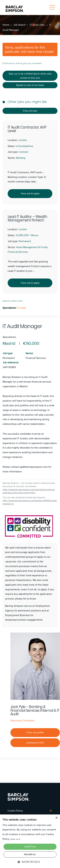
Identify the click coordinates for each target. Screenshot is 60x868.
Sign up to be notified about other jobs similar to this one (30, 76)
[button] (30, 862)
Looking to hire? (35, 743)
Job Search (20, 25)
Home (6, 25)
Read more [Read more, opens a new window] (15, 839)
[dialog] (30, 841)
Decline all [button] (30, 854)
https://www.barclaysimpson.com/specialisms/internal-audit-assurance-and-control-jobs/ (29, 491)
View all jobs (30, 111)
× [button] (56, 818)
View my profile (35, 732)
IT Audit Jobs (37, 25)
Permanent (9, 358)
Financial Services (36, 358)
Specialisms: (9, 337)
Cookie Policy (15, 811)
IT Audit (21, 308)
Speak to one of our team (30, 85)
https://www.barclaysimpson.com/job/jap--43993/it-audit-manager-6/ (30, 502)
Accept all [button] (30, 847)
